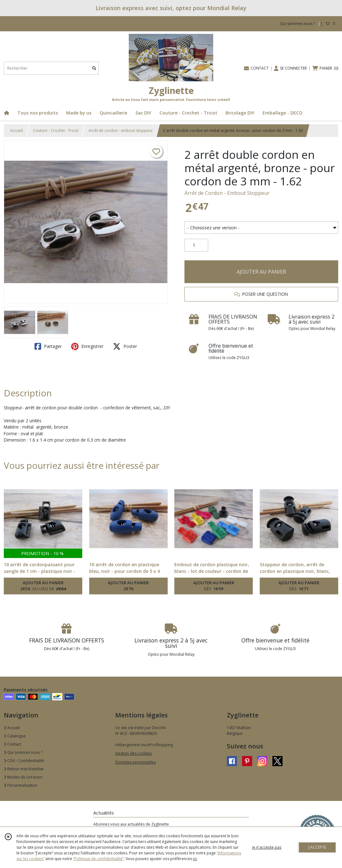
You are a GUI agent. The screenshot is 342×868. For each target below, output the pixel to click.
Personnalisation (21, 785)
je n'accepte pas (267, 847)
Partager (48, 346)
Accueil (16, 130)
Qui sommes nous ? (23, 752)
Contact (12, 744)
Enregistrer (87, 346)
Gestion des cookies (133, 753)
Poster (125, 346)
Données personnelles (135, 762)
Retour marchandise (24, 769)
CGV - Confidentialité (24, 761)
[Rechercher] (94, 68)
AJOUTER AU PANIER (261, 272)
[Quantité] (196, 245)
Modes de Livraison (23, 777)
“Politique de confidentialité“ (98, 859)
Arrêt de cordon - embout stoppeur (121, 130)
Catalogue (15, 736)
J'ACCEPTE (317, 847)
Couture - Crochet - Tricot (56, 130)
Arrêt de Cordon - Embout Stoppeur (227, 193)
